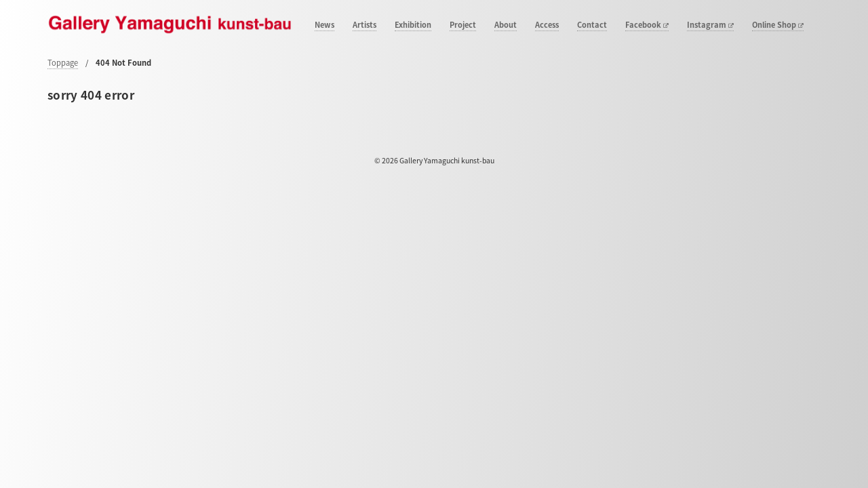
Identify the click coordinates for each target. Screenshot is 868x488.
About (506, 25)
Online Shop (778, 25)
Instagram (710, 25)
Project (463, 25)
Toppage (63, 63)
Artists (364, 25)
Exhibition (413, 25)
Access (547, 25)
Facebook (647, 25)
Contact (592, 25)
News (324, 25)
